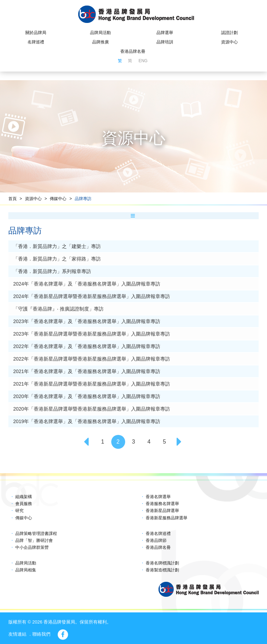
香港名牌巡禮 (158, 534)
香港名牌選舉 (158, 497)
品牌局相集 (26, 570)
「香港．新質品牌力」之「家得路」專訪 (57, 259)
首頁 (13, 199)
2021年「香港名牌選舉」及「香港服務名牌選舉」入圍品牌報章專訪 (87, 371)
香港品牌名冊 (133, 51)
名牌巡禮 (36, 42)
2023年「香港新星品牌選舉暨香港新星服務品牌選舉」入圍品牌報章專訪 (92, 334)
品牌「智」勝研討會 (34, 540)
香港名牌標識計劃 (162, 563)
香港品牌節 (156, 540)
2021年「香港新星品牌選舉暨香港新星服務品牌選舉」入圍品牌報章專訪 (92, 384)
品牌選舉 (165, 33)
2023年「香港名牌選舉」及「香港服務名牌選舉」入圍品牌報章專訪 (87, 321)
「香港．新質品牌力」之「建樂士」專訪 (57, 246)
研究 (19, 511)
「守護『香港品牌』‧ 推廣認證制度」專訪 (58, 309)
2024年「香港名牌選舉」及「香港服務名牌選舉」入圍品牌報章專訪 (87, 284)
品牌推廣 (100, 42)
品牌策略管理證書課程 (36, 534)
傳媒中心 (58, 199)
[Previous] (87, 442)
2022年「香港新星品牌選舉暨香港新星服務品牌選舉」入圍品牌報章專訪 (92, 359)
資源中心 (229, 42)
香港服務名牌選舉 (162, 504)
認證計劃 (229, 33)
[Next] (180, 442)
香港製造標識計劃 (162, 570)
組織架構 (24, 497)
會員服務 (24, 504)
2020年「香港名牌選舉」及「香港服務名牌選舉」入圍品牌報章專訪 (87, 396)
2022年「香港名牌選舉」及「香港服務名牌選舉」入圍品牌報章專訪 (87, 346)
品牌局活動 (100, 33)
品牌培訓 (165, 42)
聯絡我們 (41, 634)
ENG (143, 61)
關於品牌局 (36, 33)
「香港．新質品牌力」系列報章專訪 (52, 271)
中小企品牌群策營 (32, 547)
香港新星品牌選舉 (162, 511)
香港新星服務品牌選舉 (167, 518)
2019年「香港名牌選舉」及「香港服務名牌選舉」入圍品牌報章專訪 (87, 421)
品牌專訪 (83, 199)
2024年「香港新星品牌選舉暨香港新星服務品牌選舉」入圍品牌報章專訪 (92, 296)
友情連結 (17, 634)
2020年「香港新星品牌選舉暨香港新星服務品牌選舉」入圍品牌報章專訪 (92, 409)
